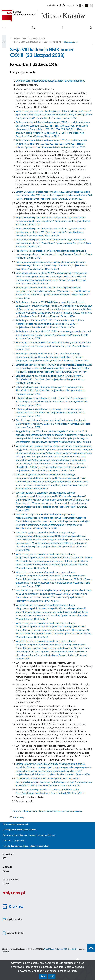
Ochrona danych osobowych (16, 824)
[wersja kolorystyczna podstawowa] (78, 5)
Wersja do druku (13, 933)
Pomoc (6, 871)
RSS (4, 858)
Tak (43, 976)
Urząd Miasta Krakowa (53, 949)
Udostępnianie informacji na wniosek (20, 830)
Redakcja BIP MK (10, 880)
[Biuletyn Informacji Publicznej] (47, 895)
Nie (52, 976)
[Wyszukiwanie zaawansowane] (34, 28)
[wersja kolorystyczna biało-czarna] (82, 5)
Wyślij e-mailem (13, 920)
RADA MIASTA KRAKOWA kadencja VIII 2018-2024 (38, 42)
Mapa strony (8, 854)
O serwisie (7, 867)
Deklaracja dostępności (13, 841)
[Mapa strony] (63, 28)
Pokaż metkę (18, 818)
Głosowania (70, 42)
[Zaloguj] (92, 28)
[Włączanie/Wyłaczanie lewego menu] (4, 41)
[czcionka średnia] (60, 5)
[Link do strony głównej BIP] (47, 16)
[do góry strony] (91, 948)
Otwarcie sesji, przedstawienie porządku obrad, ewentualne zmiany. (50, 81)
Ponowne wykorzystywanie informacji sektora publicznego (29, 835)
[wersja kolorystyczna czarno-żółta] (87, 5)
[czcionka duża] (64, 5)
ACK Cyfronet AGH (70, 949)
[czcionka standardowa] (58, 5)
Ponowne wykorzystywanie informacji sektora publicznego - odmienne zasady (47, 811)
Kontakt (6, 884)
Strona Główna (21, 39)
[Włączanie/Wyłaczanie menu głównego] (4, 28)
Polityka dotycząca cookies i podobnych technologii (26, 846)
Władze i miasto (38, 39)
